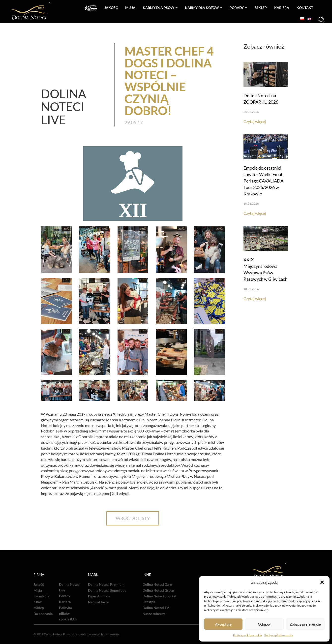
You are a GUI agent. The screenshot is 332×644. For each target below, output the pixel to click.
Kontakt (305, 8)
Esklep (261, 8)
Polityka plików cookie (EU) (68, 613)
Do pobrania (43, 614)
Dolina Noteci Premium (106, 584)
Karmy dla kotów (204, 8)
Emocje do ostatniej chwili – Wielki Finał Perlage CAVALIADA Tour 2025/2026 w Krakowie (263, 181)
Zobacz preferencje (305, 624)
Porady (238, 8)
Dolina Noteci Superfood (107, 590)
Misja (130, 8)
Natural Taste (98, 602)
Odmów (264, 624)
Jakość (111, 8)
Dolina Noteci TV (156, 608)
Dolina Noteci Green (158, 590)
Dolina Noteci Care (157, 584)
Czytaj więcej (255, 121)
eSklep (39, 608)
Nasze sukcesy (154, 614)
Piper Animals (99, 596)
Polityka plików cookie (247, 635)
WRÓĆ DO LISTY (133, 518)
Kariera (282, 8)
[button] (322, 582)
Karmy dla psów (160, 8)
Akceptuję (223, 624)
